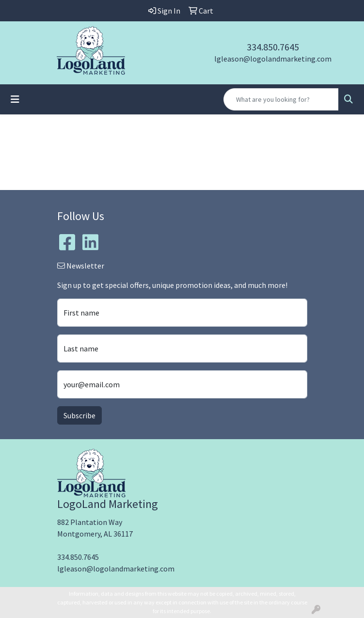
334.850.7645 (273, 47)
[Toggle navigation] (15, 99)
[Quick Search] (281, 99)
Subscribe (79, 415)
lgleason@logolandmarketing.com (273, 59)
